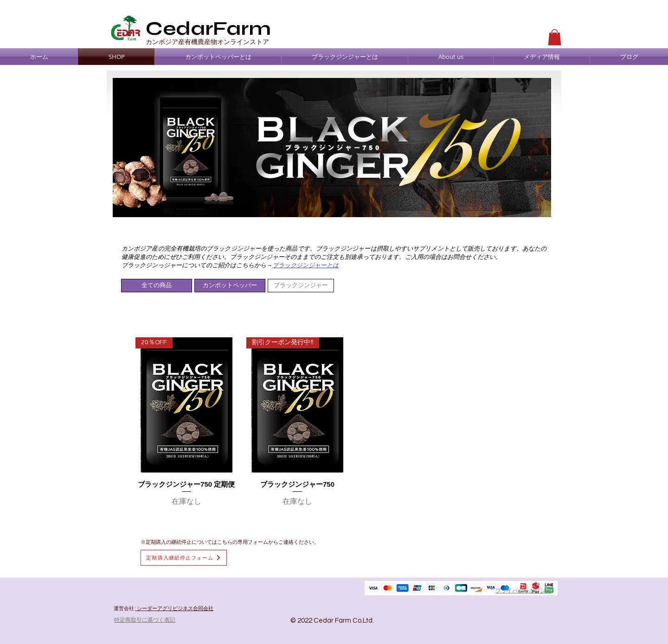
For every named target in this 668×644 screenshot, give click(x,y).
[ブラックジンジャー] (301, 286)
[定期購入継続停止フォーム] (184, 558)
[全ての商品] (157, 286)
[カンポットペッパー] (230, 286)
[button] (555, 37)
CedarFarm (208, 29)
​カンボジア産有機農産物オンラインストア (207, 42)
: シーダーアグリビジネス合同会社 (174, 609)
